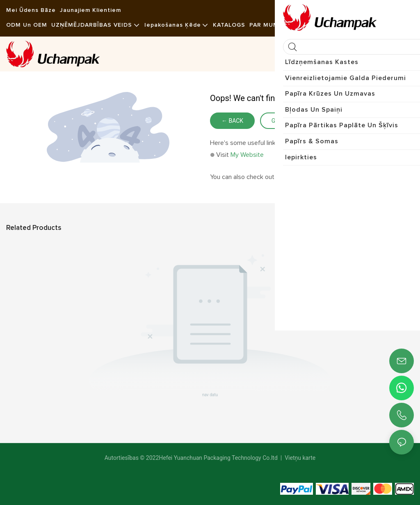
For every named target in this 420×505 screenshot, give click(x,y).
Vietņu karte (300, 458)
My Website (247, 155)
